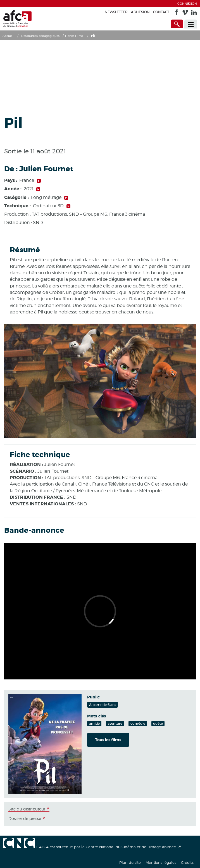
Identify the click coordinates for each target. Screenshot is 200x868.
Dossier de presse (25, 818)
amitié (94, 723)
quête (158, 723)
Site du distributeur (27, 809)
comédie (138, 723)
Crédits (187, 862)
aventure (115, 723)
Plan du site (130, 862)
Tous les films (108, 740)
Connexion (187, 4)
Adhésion (140, 12)
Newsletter (116, 12)
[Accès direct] (177, 24)
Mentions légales (161, 862)
